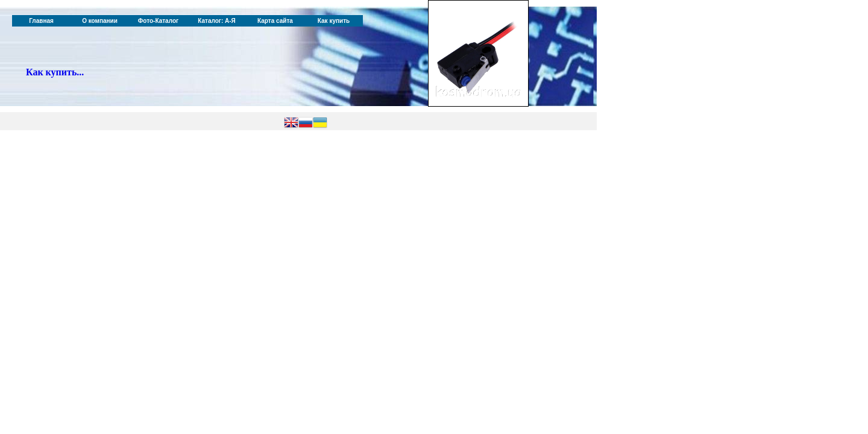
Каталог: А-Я (217, 21)
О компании (100, 21)
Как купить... (55, 72)
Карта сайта (275, 21)
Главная (41, 21)
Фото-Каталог (158, 21)
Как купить (334, 21)
